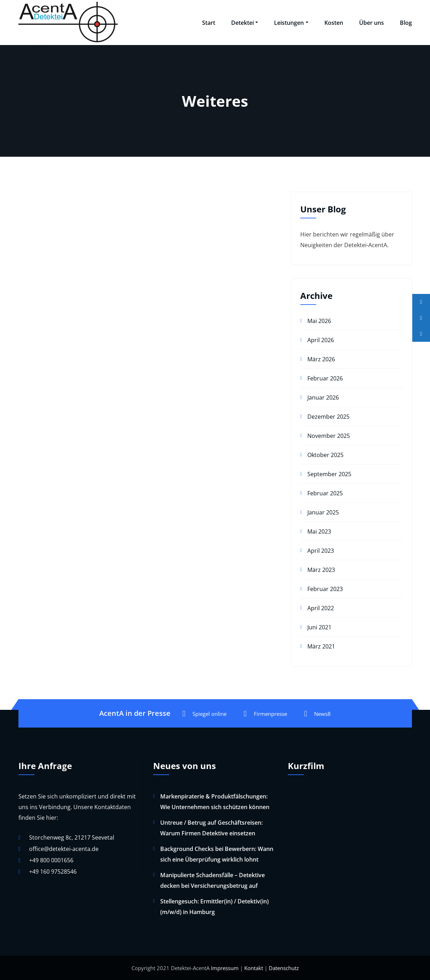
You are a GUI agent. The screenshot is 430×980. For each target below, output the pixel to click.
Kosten (334, 23)
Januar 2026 (323, 397)
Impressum (225, 968)
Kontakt (254, 968)
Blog (406, 23)
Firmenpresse (265, 714)
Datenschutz (284, 968)
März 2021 (321, 646)
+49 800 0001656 (51, 860)
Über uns (372, 23)
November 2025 (329, 436)
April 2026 (321, 340)
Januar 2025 (323, 512)
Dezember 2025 (328, 417)
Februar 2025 (325, 493)
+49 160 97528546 (53, 872)
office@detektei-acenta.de (64, 849)
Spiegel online (205, 714)
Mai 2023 (319, 531)
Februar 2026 (325, 378)
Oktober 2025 (325, 455)
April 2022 (321, 608)
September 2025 (329, 474)
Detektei (245, 23)
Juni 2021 (319, 627)
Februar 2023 (325, 589)
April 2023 (321, 551)
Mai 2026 (319, 321)
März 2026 (321, 359)
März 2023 (321, 570)
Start (209, 23)
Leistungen (291, 23)
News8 (317, 714)
